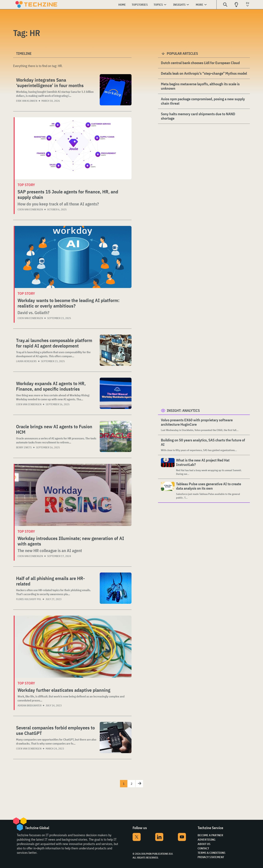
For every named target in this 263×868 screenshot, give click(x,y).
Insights (179, 5)
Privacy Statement (211, 857)
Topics (158, 5)
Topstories (140, 5)
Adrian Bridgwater (29, 705)
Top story (26, 185)
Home (122, 5)
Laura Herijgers (26, 361)
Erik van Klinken (27, 101)
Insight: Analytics (183, 410)
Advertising (206, 840)
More (200, 5)
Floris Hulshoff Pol (29, 599)
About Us (204, 844)
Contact (203, 848)
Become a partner (210, 835)
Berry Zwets (24, 447)
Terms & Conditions (211, 853)
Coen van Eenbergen (30, 209)
